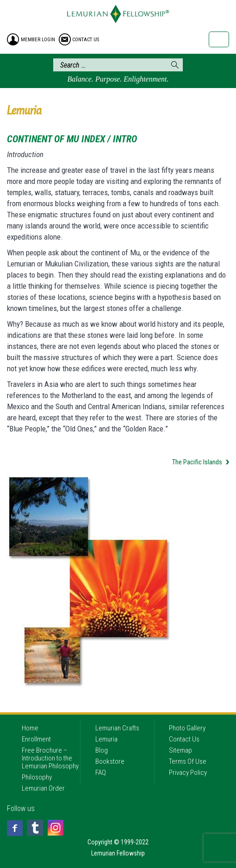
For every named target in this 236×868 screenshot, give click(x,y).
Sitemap (180, 750)
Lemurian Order (43, 788)
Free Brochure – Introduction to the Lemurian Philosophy (50, 758)
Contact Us (184, 739)
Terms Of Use (188, 761)
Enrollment (36, 739)
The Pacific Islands (197, 462)
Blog (102, 750)
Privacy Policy (188, 773)
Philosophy (37, 777)
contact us (86, 40)
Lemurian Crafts (117, 728)
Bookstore (110, 761)
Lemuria (106, 739)
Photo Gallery (187, 728)
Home (30, 728)
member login (38, 40)
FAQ (101, 773)
